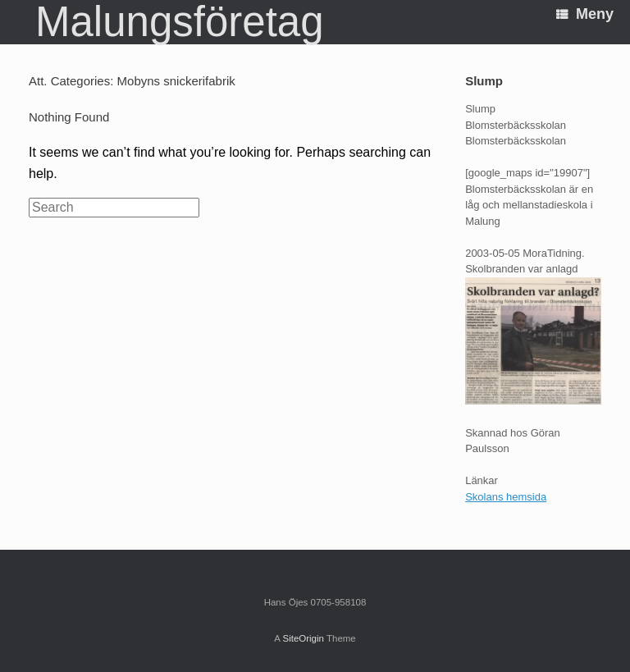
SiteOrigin (303, 638)
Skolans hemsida (506, 497)
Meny (585, 14)
